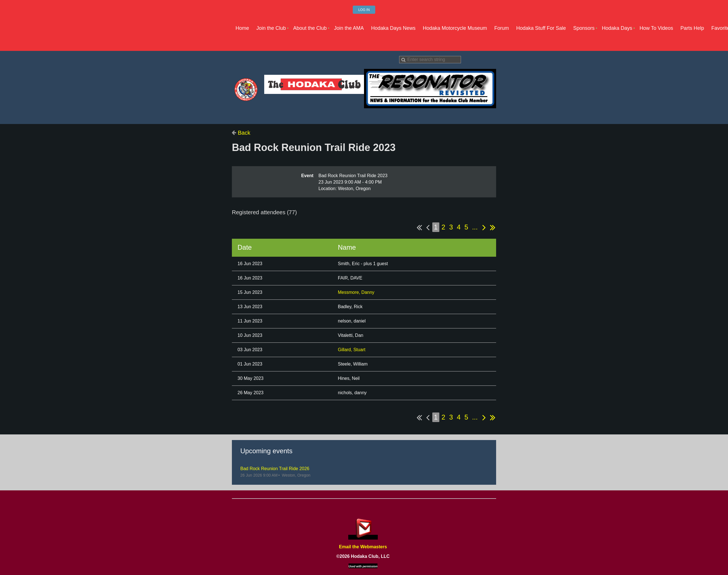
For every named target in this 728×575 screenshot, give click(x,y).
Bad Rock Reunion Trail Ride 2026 (275, 469)
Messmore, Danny (356, 292)
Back (244, 133)
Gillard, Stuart (352, 350)
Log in (364, 10)
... (475, 227)
